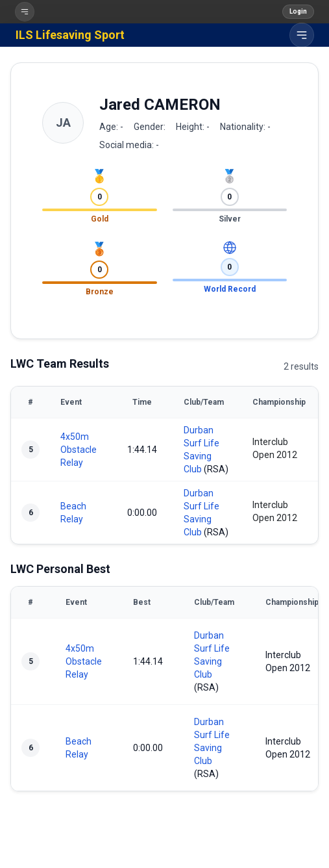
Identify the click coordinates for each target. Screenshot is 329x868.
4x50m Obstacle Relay (79, 450)
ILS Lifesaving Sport (70, 35)
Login (298, 11)
